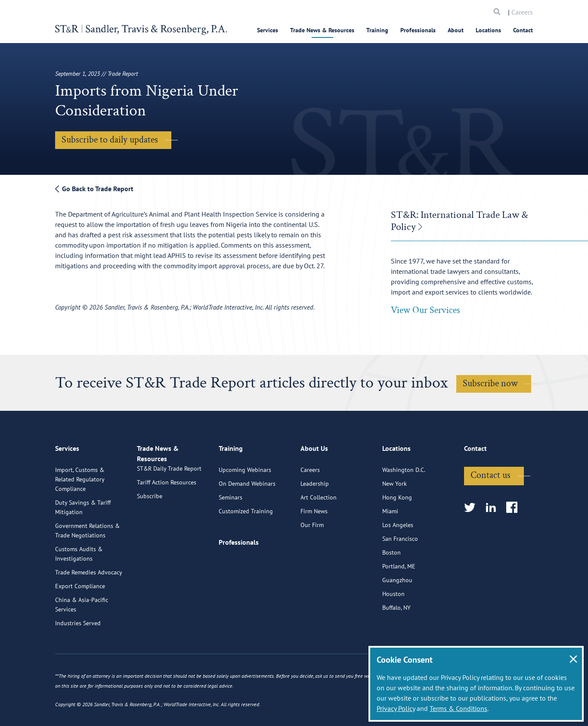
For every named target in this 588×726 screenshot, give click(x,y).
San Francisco (400, 570)
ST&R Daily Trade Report (169, 510)
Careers (522, 12)
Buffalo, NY (396, 639)
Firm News (314, 543)
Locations (488, 30)
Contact (523, 30)
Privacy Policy (396, 708)
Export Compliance (80, 617)
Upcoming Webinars (245, 501)
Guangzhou (397, 611)
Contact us (491, 507)
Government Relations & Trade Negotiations (87, 562)
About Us (314, 484)
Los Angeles (398, 556)
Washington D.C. (404, 501)
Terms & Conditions (458, 708)
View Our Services (426, 310)
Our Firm (312, 556)
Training (377, 30)
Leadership (315, 515)
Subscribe (150, 537)
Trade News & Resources (322, 30)
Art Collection (319, 529)
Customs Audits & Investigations (79, 585)
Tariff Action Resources (167, 524)
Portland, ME (399, 598)
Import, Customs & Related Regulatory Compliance (80, 511)
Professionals (418, 30)
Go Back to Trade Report (94, 189)
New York (395, 515)
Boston (391, 584)
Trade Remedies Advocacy (89, 604)
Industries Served (78, 655)
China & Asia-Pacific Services (82, 636)
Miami (390, 543)
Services (268, 30)
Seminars (231, 529)
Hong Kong (397, 529)
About (456, 30)
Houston (393, 625)
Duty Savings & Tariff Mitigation (83, 539)
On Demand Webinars (247, 515)
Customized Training (246, 543)
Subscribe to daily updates (110, 140)
